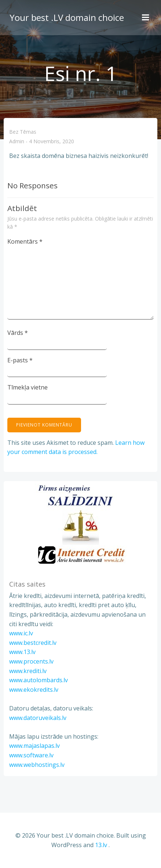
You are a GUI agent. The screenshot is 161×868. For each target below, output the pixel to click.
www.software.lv (31, 755)
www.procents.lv (31, 661)
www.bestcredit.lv (33, 643)
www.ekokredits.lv (34, 690)
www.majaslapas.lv (34, 746)
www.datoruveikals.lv (38, 718)
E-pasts (20, 360)
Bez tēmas (23, 132)
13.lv (101, 845)
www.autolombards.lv (39, 680)
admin (17, 142)
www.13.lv (22, 652)
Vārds (18, 333)
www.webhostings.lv (37, 765)
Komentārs (25, 241)
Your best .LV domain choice (67, 17)
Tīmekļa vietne (28, 387)
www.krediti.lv (28, 671)
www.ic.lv (21, 633)
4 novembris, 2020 (52, 142)
